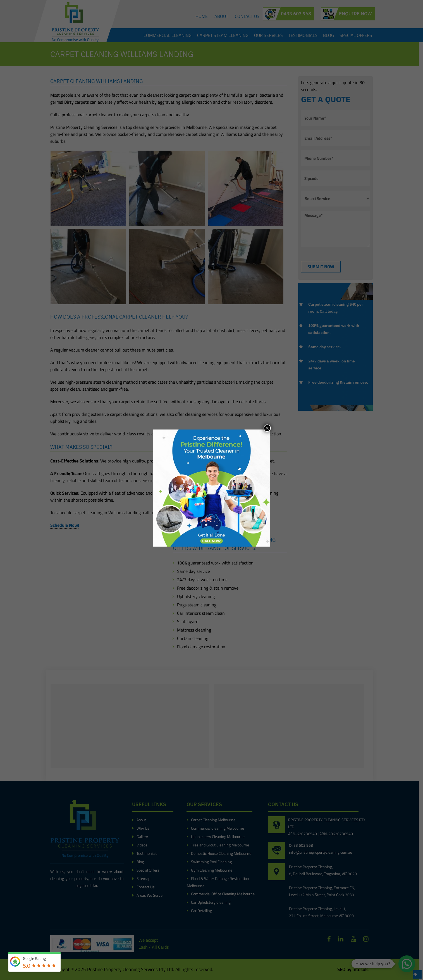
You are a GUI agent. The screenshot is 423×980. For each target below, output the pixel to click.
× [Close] (267, 428)
